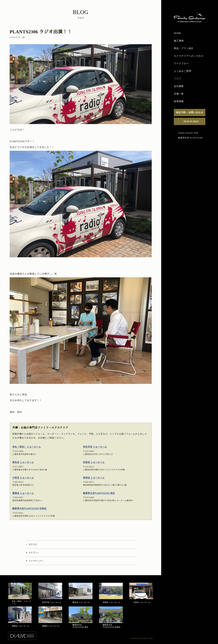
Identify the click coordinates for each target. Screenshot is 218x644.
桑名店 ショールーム (23, 462)
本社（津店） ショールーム (27, 447)
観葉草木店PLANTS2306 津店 (99, 493)
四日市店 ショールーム (95, 447)
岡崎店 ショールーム (94, 477)
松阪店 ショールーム (94, 462)
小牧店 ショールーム (23, 477)
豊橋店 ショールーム (23, 493)
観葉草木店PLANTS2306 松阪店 (29, 508)
